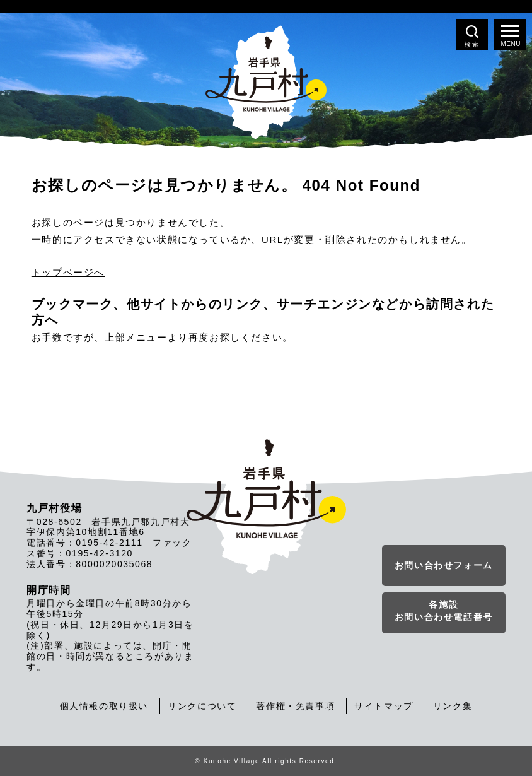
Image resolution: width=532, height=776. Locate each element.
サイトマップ (384, 706)
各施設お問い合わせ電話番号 (444, 611)
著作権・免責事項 (295, 706)
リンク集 (453, 706)
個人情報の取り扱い (104, 706)
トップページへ (68, 272)
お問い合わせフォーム (444, 565)
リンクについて (202, 706)
